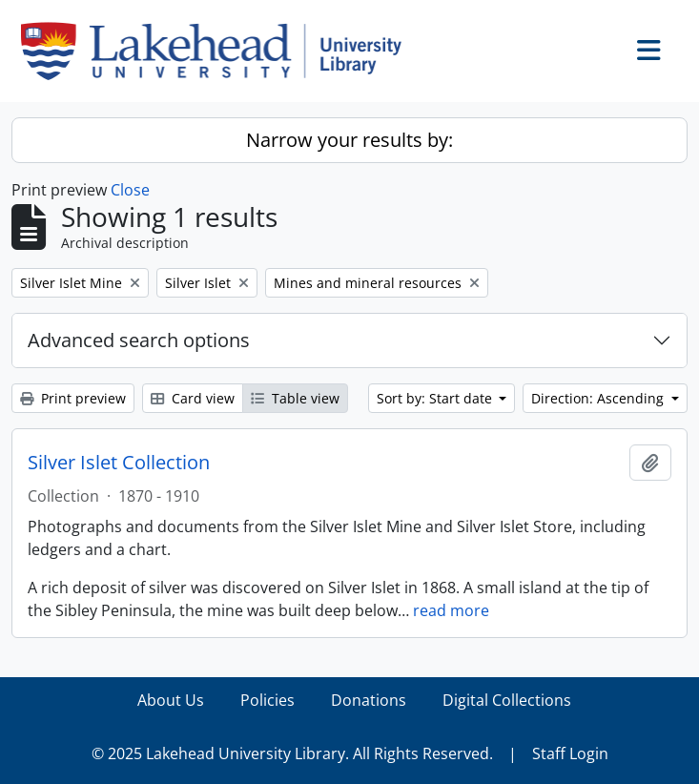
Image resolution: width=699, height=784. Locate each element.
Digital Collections (507, 700)
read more (451, 610)
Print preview (73, 398)
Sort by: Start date (436, 398)
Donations (369, 700)
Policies (267, 700)
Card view (193, 398)
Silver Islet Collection (119, 463)
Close (130, 190)
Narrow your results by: (349, 140)
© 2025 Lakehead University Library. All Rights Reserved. (292, 753)
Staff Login (570, 753)
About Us (171, 700)
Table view (295, 398)
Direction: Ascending (599, 398)
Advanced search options (139, 340)
